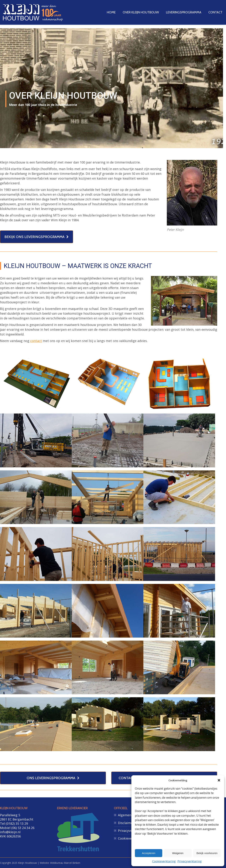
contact (36, 341)
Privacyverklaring (190, 861)
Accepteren (149, 853)
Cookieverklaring (164, 861)
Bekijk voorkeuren (207, 853)
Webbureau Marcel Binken (65, 863)
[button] (219, 780)
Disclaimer (126, 823)
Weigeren (178, 853)
